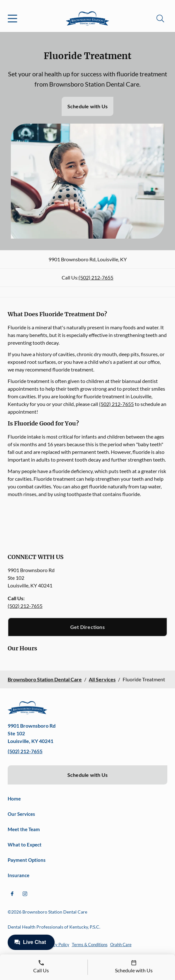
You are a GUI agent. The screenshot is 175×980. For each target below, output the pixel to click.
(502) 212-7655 (96, 277)
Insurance (19, 875)
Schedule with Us (88, 106)
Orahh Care (121, 945)
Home (14, 799)
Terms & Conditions (90, 945)
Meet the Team (24, 829)
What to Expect (25, 845)
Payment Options (27, 860)
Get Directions (88, 627)
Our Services (21, 814)
